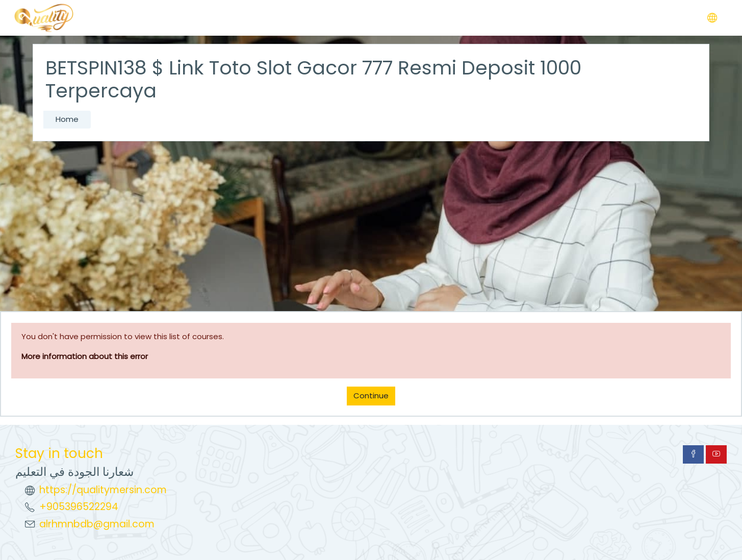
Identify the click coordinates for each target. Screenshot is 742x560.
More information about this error (85, 356)
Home (67, 119)
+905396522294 (79, 507)
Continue (371, 396)
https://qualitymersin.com (103, 490)
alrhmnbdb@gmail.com (97, 524)
